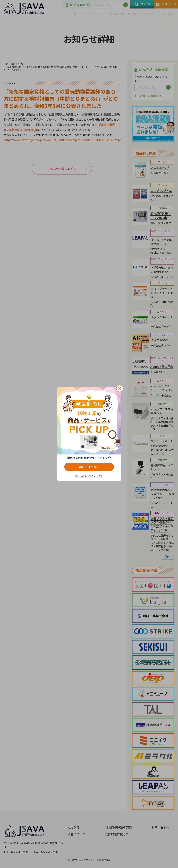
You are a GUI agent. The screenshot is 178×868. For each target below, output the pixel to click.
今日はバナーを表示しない (89, 476)
